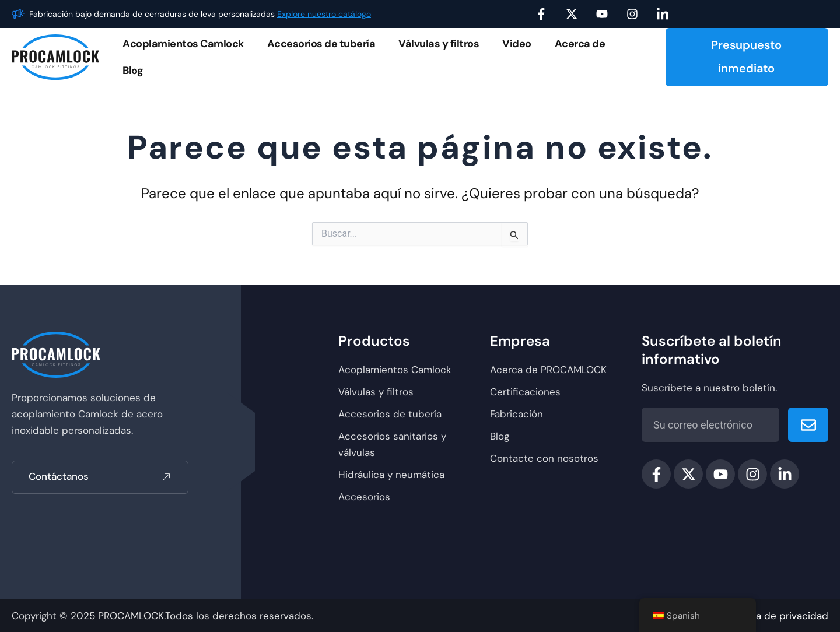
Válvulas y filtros (439, 44)
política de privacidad (778, 616)
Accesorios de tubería (321, 44)
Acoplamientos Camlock (183, 44)
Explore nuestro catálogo (324, 14)
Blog (133, 71)
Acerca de (580, 44)
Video (517, 44)
